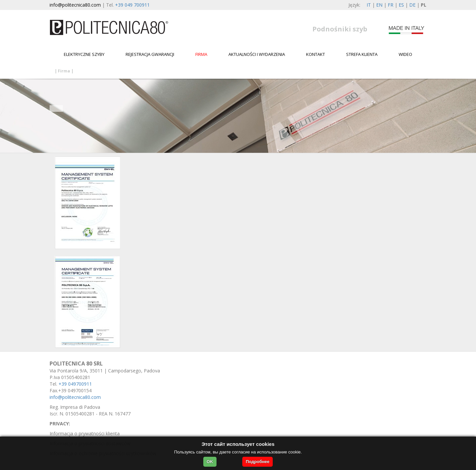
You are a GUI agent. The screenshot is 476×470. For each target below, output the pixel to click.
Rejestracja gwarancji (150, 54)
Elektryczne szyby (84, 54)
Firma (201, 54)
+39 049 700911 (132, 5)
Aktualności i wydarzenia (257, 54)
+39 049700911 (75, 384)
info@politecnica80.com (75, 5)
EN (379, 5)
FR (391, 5)
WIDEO (405, 54)
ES (401, 5)
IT (369, 5)
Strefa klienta (362, 54)
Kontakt (316, 54)
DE (412, 5)
